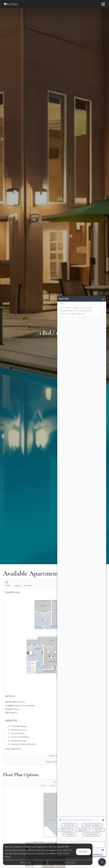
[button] (54, 643)
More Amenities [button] (14, 749)
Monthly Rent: (12, 702)
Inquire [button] (55, 755)
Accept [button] (84, 852)
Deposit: (9, 709)
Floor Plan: (10, 713)
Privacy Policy (70, 863)
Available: (10, 705)
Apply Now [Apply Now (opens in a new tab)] (55, 762)
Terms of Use (25, 863)
